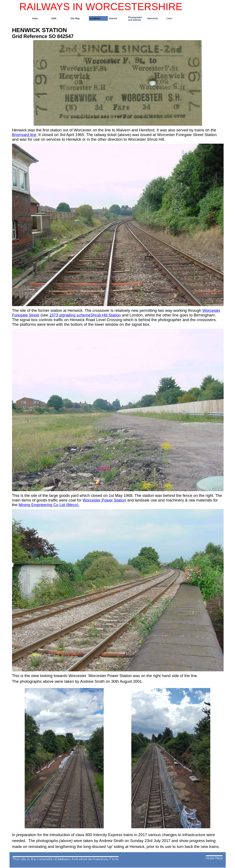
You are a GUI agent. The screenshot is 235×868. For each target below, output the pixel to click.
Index (35, 18)
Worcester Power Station (104, 500)
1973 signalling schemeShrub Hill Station (85, 315)
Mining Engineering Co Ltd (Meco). (49, 505)
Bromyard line (24, 135)
